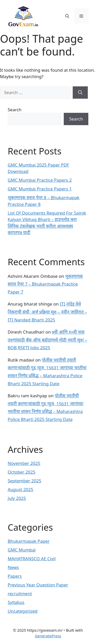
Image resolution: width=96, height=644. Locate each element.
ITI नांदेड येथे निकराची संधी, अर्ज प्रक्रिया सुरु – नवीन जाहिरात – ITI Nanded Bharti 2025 (47, 312)
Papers (15, 576)
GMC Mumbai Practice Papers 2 (40, 180)
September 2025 (24, 481)
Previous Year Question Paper (38, 585)
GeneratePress (48, 636)
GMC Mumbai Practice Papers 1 (40, 189)
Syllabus (16, 602)
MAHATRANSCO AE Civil (32, 559)
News (13, 567)
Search (15, 110)
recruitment (20, 594)
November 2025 (24, 463)
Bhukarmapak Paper (29, 541)
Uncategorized (23, 611)
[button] (67, 16)
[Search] (80, 93)
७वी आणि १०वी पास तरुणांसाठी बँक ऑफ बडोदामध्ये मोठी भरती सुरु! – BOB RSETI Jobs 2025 (47, 340)
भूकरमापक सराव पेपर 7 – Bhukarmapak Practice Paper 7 (45, 284)
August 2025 (20, 489)
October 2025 (22, 472)
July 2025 (17, 498)
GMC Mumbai (22, 550)
